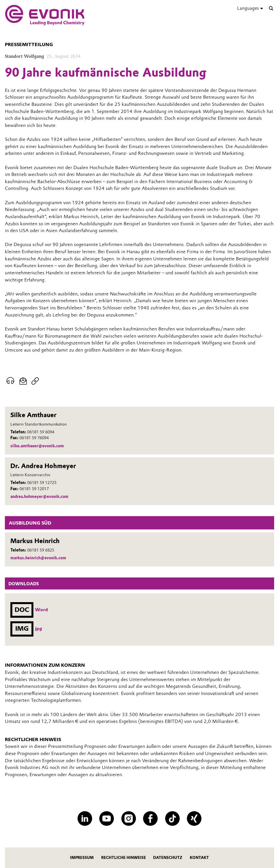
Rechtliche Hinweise (124, 858)
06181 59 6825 (41, 550)
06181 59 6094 (41, 432)
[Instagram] (129, 818)
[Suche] (271, 8)
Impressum (82, 858)
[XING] (194, 818)
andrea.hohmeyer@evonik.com (39, 496)
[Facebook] (150, 818)
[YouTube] (107, 818)
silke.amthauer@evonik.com (37, 446)
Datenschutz (168, 858)
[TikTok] (172, 818)
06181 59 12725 (42, 483)
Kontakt (199, 858)
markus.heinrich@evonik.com (38, 558)
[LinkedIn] (85, 818)
